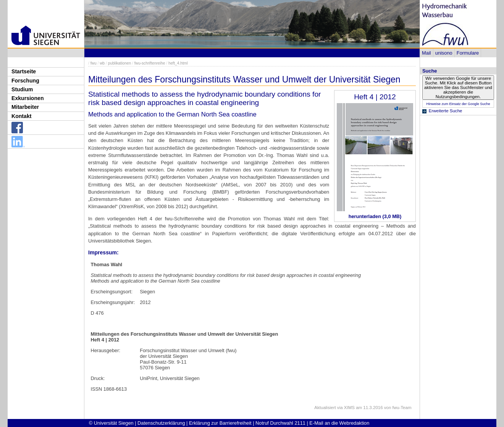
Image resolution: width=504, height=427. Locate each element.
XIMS (349, 408)
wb (102, 63)
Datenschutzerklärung (161, 423)
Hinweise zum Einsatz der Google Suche (458, 104)
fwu (94, 63)
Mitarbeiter (25, 107)
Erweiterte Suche (446, 111)
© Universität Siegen (111, 423)
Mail (426, 53)
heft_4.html (178, 63)
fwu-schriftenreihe (150, 63)
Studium (22, 89)
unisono (444, 53)
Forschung (25, 81)
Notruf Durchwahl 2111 (280, 423)
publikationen (120, 63)
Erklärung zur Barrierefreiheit (220, 423)
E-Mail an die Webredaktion (339, 423)
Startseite (24, 71)
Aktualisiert (325, 408)
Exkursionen (28, 98)
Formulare (468, 53)
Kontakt (21, 116)
